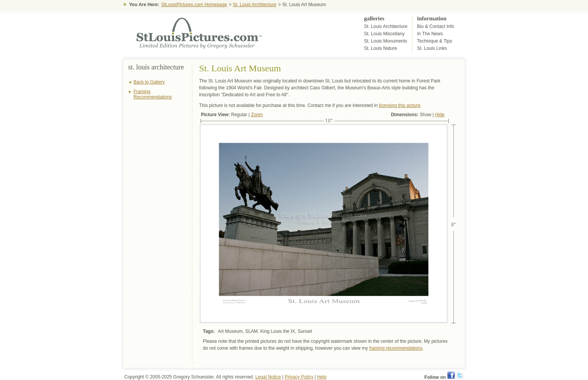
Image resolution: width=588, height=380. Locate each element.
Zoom (257, 115)
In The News (430, 34)
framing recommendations (396, 348)
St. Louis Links (432, 48)
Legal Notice (268, 377)
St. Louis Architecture (254, 5)
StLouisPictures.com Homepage (194, 5)
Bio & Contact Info (436, 26)
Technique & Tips (434, 41)
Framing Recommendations (153, 94)
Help (322, 377)
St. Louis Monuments (386, 41)
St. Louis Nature (380, 48)
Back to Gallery (149, 82)
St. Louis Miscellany (384, 34)
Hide (440, 115)
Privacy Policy (299, 377)
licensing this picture (400, 105)
